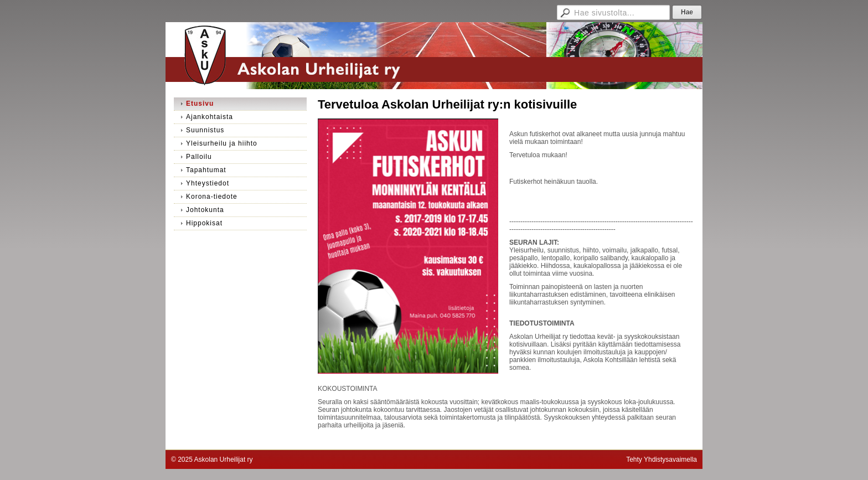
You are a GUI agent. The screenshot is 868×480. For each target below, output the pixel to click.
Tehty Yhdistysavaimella (662, 460)
